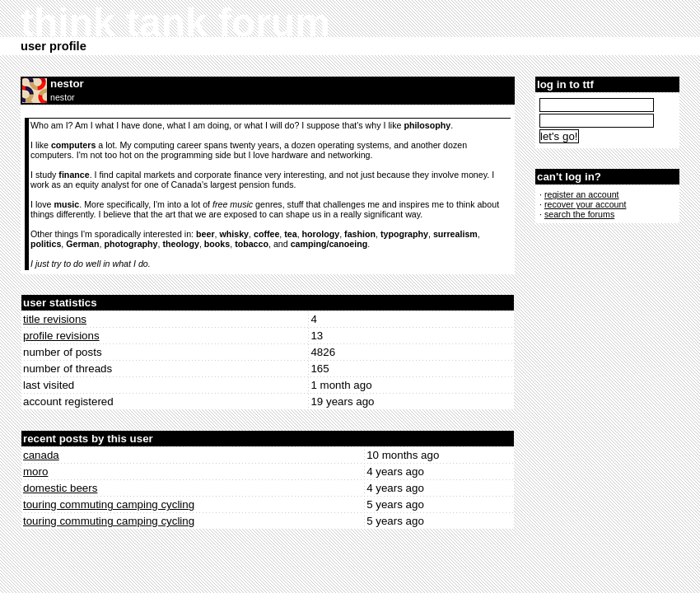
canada (41, 455)
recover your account (586, 204)
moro (35, 472)
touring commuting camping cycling (109, 504)
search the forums (579, 214)
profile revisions (61, 336)
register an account (582, 194)
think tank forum (175, 23)
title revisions (55, 319)
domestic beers (60, 488)
